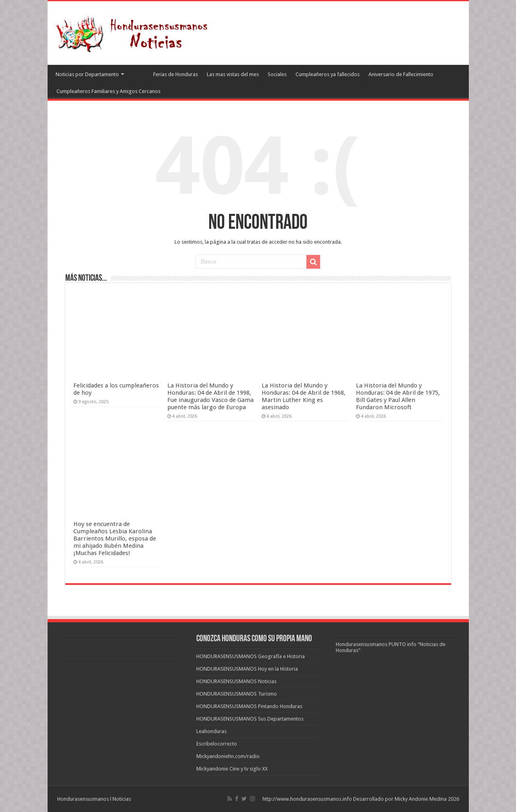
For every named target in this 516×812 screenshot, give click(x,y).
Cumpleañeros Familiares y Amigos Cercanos (108, 91)
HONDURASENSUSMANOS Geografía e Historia (251, 656)
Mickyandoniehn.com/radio (228, 756)
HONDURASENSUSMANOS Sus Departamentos (250, 719)
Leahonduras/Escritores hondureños (138, 73)
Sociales (277, 74)
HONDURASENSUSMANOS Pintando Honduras (249, 706)
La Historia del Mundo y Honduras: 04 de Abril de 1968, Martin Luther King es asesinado (304, 396)
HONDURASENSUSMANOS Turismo (237, 694)
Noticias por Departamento (87, 74)
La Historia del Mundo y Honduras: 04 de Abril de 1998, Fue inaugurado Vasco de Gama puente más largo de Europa (210, 396)
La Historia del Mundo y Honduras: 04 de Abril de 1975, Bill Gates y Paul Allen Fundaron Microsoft (398, 396)
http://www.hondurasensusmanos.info (307, 799)
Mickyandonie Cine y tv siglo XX (232, 769)
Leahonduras (211, 731)
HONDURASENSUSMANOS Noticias (236, 681)
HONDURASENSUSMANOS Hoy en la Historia (247, 669)
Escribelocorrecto (217, 744)
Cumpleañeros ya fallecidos (328, 74)
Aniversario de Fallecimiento (401, 74)
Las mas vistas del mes (233, 74)
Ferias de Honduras (176, 74)
